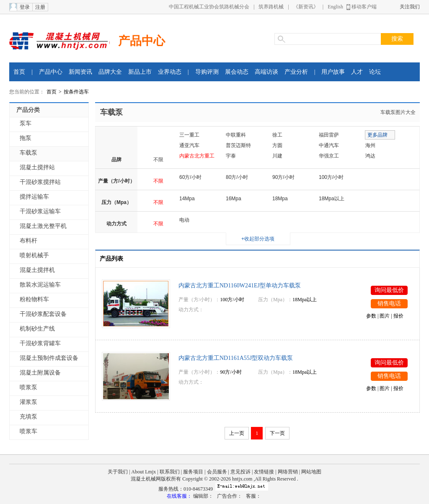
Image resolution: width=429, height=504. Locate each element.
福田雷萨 (329, 135)
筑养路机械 (271, 7)
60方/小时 (190, 177)
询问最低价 (389, 290)
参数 (371, 316)
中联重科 (236, 135)
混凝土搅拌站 (37, 167)
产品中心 (142, 41)
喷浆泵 (28, 387)
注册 (40, 7)
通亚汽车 (189, 145)
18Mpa (280, 199)
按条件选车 (76, 92)
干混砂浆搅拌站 (40, 182)
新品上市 (140, 72)
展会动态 (237, 72)
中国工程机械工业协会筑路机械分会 (209, 7)
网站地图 (311, 472)
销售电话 (389, 304)
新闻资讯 (80, 72)
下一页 (277, 433)
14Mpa (187, 199)
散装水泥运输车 (40, 285)
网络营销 (288, 472)
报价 (398, 316)
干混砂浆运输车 (40, 211)
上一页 (237, 433)
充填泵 (28, 417)
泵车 (26, 123)
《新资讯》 (306, 7)
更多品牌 (377, 135)
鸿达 (370, 156)
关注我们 (410, 7)
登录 (25, 7)
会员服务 (217, 472)
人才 (357, 72)
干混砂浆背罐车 (40, 343)
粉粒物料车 (34, 299)
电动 (184, 220)
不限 (158, 160)
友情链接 (264, 472)
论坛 (375, 72)
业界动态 (170, 72)
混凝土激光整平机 (43, 226)
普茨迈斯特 (238, 145)
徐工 (277, 135)
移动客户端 (364, 7)
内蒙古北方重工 (197, 156)
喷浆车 (28, 431)
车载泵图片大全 (398, 112)
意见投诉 (240, 472)
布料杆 (28, 241)
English (335, 7)
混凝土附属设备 (40, 373)
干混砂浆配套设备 (43, 314)
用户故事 (333, 72)
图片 (385, 316)
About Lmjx (143, 472)
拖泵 (26, 138)
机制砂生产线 (37, 329)
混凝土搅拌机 (37, 270)
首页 (19, 72)
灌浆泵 (28, 402)
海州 (370, 145)
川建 (277, 156)
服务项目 (193, 472)
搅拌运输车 (34, 197)
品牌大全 (110, 72)
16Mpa (234, 199)
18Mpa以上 (332, 199)
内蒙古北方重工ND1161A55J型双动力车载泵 (236, 358)
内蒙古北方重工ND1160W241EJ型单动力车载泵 (240, 286)
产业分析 (296, 72)
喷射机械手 (34, 255)
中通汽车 (329, 145)
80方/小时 (237, 177)
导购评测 (207, 72)
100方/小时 (331, 177)
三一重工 (189, 135)
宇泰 (231, 156)
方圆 (277, 145)
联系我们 (170, 472)
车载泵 (28, 153)
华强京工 (329, 156)
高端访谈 (266, 72)
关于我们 (118, 472)
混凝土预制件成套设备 (49, 358)
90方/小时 (283, 177)
